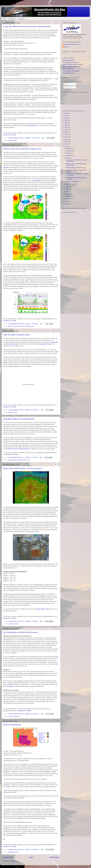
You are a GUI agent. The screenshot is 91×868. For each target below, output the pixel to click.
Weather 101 (12, 19)
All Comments (68, 87)
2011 (66, 144)
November (69, 151)
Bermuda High (36, 181)
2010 (66, 146)
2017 (66, 130)
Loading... (65, 54)
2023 (66, 116)
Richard (67, 47)
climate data (16, 716)
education (10, 326)
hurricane (10, 140)
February (69, 196)
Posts (66, 84)
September (69, 155)
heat (26, 326)
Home (31, 857)
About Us (22, 19)
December (69, 148)
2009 (66, 201)
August (68, 158)
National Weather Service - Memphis (73, 64)
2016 (66, 132)
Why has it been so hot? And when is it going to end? (22, 149)
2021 (66, 120)
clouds (15, 412)
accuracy (10, 716)
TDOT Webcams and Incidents (71, 71)
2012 (66, 142)
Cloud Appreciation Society (44, 344)
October (68, 153)
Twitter (14, 135)
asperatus (10, 412)
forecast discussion (19, 326)
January (68, 199)
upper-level (31, 326)
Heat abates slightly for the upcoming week (19, 419)
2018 (66, 127)
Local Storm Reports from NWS (71, 67)
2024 (66, 113)
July (67, 184)
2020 (66, 123)
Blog (4, 19)
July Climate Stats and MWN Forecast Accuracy (20, 632)
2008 (66, 204)
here (29, 366)
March (68, 194)
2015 (66, 135)
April (67, 191)
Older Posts (54, 857)
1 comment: (35, 457)
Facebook (6, 135)
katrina (15, 140)
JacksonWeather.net (68, 73)
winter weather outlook (44, 609)
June (67, 187)
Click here (10, 686)
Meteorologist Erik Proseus (72, 44)
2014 (66, 137)
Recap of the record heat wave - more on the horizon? (23, 468)
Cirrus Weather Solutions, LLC (71, 62)
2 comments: (35, 324)
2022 (66, 118)
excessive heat (11, 460)
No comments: (36, 138)
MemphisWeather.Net (68, 60)
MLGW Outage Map (68, 69)
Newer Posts (8, 857)
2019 (66, 125)
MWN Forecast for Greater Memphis (19, 449)
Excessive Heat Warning (12, 725)
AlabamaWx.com (33, 125)
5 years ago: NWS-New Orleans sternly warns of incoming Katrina (27, 27)
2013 (66, 139)
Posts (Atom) (14, 861)
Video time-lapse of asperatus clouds (17, 335)
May (67, 189)
